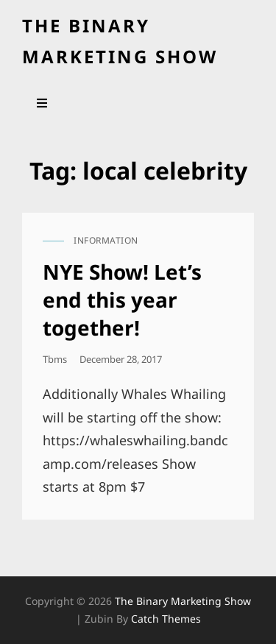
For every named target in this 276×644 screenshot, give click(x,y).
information (106, 240)
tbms (55, 359)
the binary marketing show (183, 601)
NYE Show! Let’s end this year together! (122, 300)
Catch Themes (166, 619)
